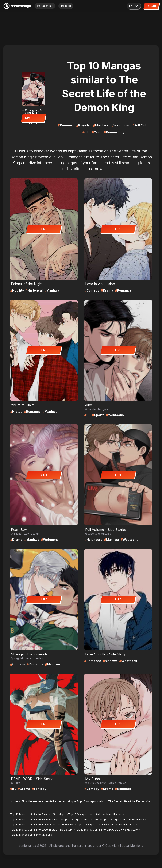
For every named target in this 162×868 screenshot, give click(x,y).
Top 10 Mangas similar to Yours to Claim (35, 819)
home (14, 801)
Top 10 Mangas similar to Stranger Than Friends (105, 825)
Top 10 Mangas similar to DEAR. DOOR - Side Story (106, 830)
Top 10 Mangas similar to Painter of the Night (38, 814)
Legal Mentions (132, 846)
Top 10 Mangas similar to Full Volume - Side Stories (42, 825)
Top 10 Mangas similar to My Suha (31, 835)
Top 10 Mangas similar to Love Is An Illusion (95, 814)
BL (23, 801)
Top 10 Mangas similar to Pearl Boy (122, 819)
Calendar (45, 6)
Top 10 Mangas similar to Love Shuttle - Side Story (41, 830)
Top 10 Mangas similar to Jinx (80, 819)
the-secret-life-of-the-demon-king (51, 801)
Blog (66, 6)
